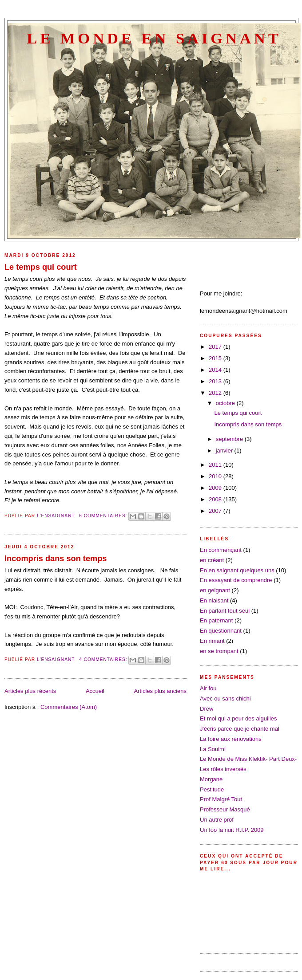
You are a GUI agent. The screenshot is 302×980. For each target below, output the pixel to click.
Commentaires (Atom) (69, 707)
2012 (216, 393)
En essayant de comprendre (236, 580)
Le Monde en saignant (154, 38)
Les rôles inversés (223, 769)
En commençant (221, 550)
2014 (216, 370)
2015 (216, 358)
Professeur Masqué (225, 809)
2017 (216, 347)
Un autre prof (217, 820)
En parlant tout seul (225, 611)
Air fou (208, 688)
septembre (230, 439)
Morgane (211, 779)
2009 (216, 488)
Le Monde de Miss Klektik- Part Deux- (248, 759)
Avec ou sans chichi (225, 699)
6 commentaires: (104, 516)
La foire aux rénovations (231, 739)
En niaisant (214, 600)
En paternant (216, 620)
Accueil (95, 691)
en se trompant (219, 651)
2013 (216, 381)
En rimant (212, 641)
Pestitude (212, 789)
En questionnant (221, 631)
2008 (216, 499)
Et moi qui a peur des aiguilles (238, 718)
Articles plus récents (30, 691)
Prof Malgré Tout (221, 799)
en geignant (215, 590)
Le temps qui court (41, 267)
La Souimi (213, 749)
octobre (226, 403)
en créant (212, 560)
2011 (216, 465)
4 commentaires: (104, 659)
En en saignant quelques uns (237, 570)
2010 (216, 476)
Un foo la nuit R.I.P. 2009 (232, 830)
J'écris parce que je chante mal (240, 729)
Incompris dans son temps (56, 559)
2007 (216, 511)
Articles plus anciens (161, 691)
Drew (207, 709)
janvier (225, 451)
